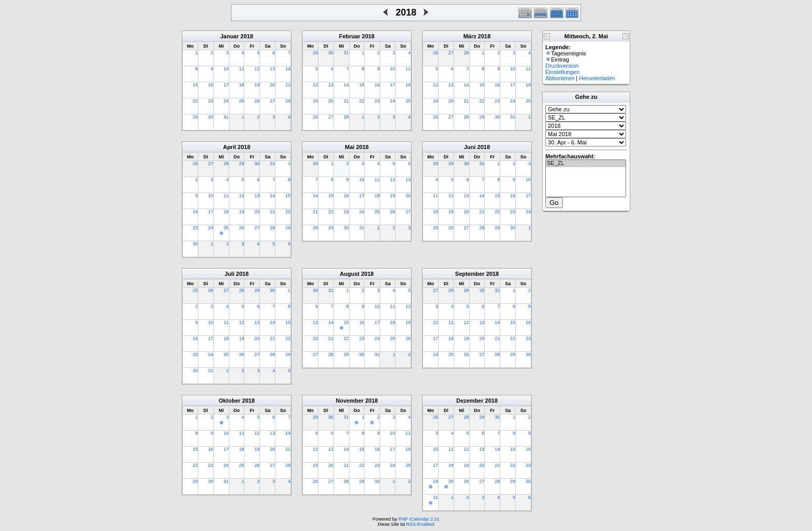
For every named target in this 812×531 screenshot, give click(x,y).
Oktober (229, 401)
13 (272, 69)
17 (226, 85)
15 (195, 85)
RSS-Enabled (420, 524)
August (350, 274)
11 (241, 69)
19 (257, 85)
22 (195, 101)
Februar (350, 36)
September (470, 274)
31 (226, 117)
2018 (247, 36)
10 (226, 69)
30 (211, 117)
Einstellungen (562, 72)
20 (272, 85)
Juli (230, 274)
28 (288, 101)
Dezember (470, 401)
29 (195, 117)
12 (257, 69)
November (350, 401)
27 (272, 101)
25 (241, 101)
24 (226, 101)
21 (288, 85)
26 (257, 101)
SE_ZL (586, 164)
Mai (350, 147)
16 (211, 85)
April (230, 147)
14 (288, 69)
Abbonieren (560, 78)
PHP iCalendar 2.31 (419, 519)
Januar (229, 36)
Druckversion (562, 66)
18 (241, 85)
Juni (470, 147)
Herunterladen (597, 78)
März (470, 36)
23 (211, 101)
